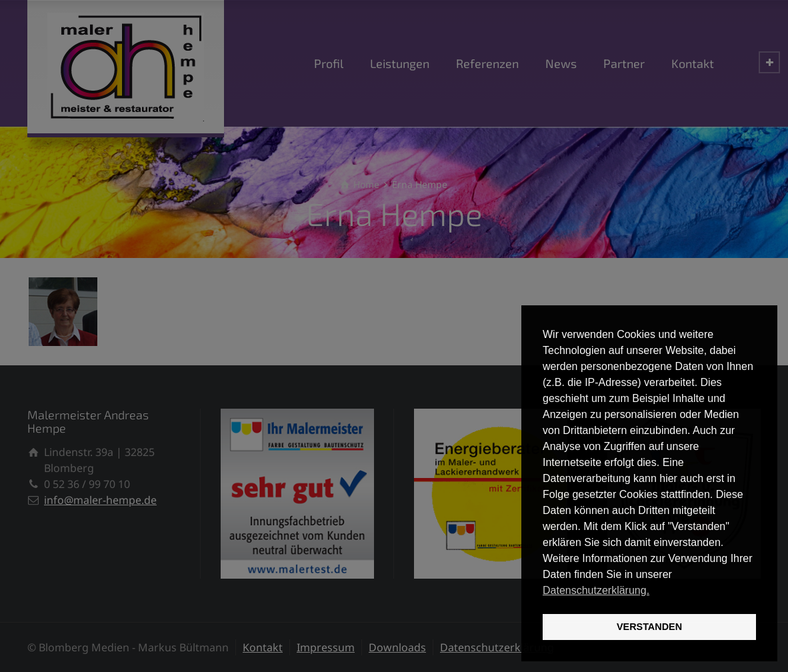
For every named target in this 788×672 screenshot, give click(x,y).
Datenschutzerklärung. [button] (596, 590)
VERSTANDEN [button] (649, 627)
